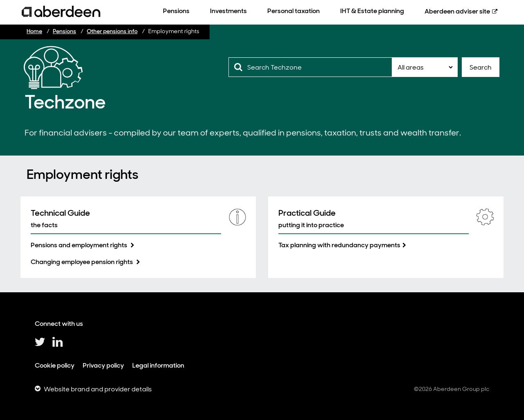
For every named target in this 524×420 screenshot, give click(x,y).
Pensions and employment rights (80, 245)
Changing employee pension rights (82, 262)
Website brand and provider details (98, 389)
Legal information (158, 365)
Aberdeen (457, 11)
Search (481, 67)
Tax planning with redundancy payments (339, 245)
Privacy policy (103, 365)
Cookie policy (55, 365)
